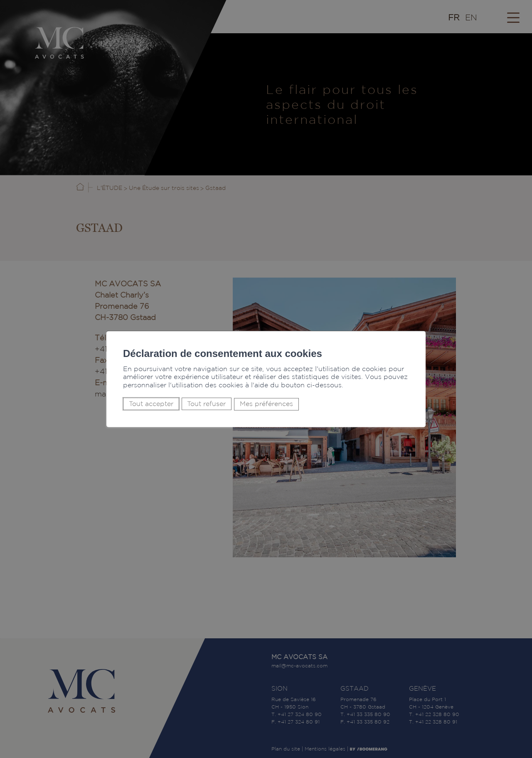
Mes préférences (266, 404)
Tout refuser (206, 404)
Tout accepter (151, 404)
